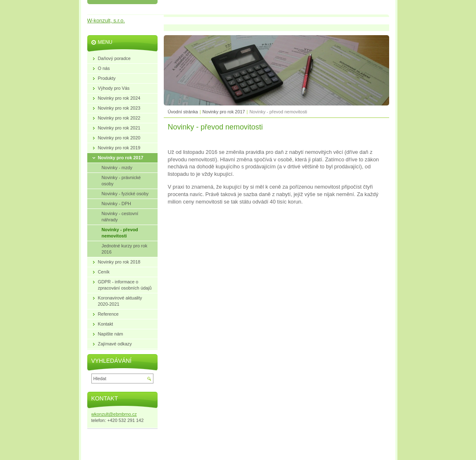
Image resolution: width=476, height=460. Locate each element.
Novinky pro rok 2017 (224, 112)
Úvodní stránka (183, 112)
